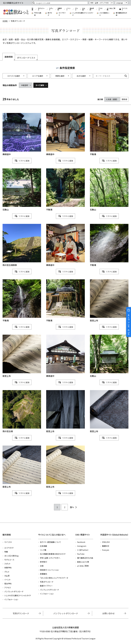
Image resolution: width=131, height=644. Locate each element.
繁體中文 (106, 546)
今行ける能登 (38, 14)
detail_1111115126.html (109, 301)
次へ (72, 507)
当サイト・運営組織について (50, 542)
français (106, 550)
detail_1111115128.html (65, 412)
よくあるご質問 (111, 9)
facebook (81, 542)
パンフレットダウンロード (14, 591)
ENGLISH (106, 542)
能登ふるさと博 (83, 562)
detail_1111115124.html (22, 356)
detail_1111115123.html (22, 467)
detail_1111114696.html (109, 134)
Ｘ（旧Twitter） (83, 550)
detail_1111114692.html (109, 356)
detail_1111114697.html (65, 301)
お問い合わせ (108, 613)
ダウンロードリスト (26, 58)
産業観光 (43, 574)
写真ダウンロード (47, 582)
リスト (21, 161)
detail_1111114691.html (109, 190)
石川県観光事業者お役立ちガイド (53, 554)
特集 (32, 9)
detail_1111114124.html (22, 412)
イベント (68, 9)
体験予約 (60, 9)
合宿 (42, 566)
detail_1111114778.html (65, 245)
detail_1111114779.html (65, 356)
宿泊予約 (92, 9)
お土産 (84, 9)
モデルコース (41, 9)
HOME (5, 21)
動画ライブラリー (46, 586)
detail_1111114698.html (65, 190)
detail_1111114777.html (65, 134)
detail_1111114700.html (109, 245)
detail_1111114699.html (22, 301)
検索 (126, 76)
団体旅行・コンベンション (49, 570)
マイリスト (124, 9)
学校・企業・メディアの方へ (50, 558)
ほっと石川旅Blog (11, 556)
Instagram (82, 546)
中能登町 (25, 85)
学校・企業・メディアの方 (99, 3)
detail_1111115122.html (65, 467)
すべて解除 (40, 85)
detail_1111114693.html (22, 190)
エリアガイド (62, 14)
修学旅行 (43, 562)
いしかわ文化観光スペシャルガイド (83, 14)
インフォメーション (11, 599)
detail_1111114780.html (22, 134)
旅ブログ (50, 14)
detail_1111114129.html (22, 245)
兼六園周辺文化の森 (121, 14)
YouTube (81, 554)
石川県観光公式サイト (16, 12)
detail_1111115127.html (109, 412)
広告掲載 (43, 546)
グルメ (76, 9)
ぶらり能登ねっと (104, 14)
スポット (51, 9)
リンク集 (43, 550)
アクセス (100, 9)
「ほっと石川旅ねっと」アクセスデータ (54, 578)
